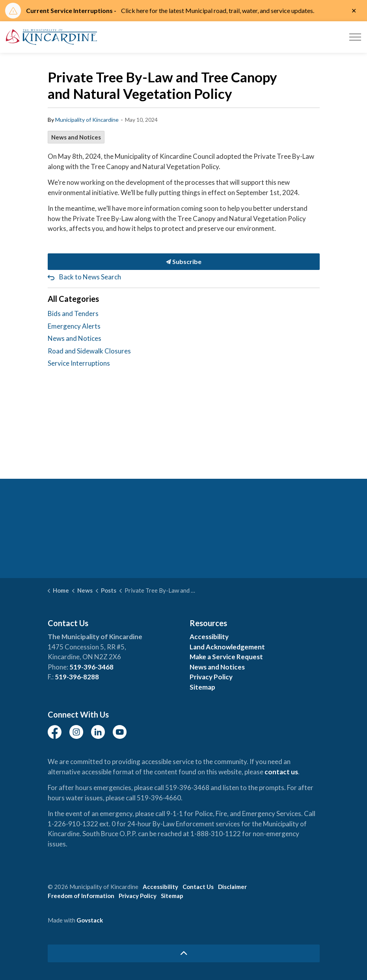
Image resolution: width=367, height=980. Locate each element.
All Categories (73, 299)
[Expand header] (355, 37)
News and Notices (76, 137)
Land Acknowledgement (227, 647)
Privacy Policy (211, 677)
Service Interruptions (79, 363)
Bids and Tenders (73, 313)
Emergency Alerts (74, 326)
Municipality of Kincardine (87, 120)
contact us (281, 772)
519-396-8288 (77, 677)
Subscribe (184, 262)
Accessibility (209, 637)
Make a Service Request (226, 657)
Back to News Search (90, 277)
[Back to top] (184, 953)
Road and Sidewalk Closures (89, 351)
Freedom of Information (81, 896)
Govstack (90, 920)
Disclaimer (232, 887)
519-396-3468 (91, 667)
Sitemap (202, 687)
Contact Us (198, 887)
